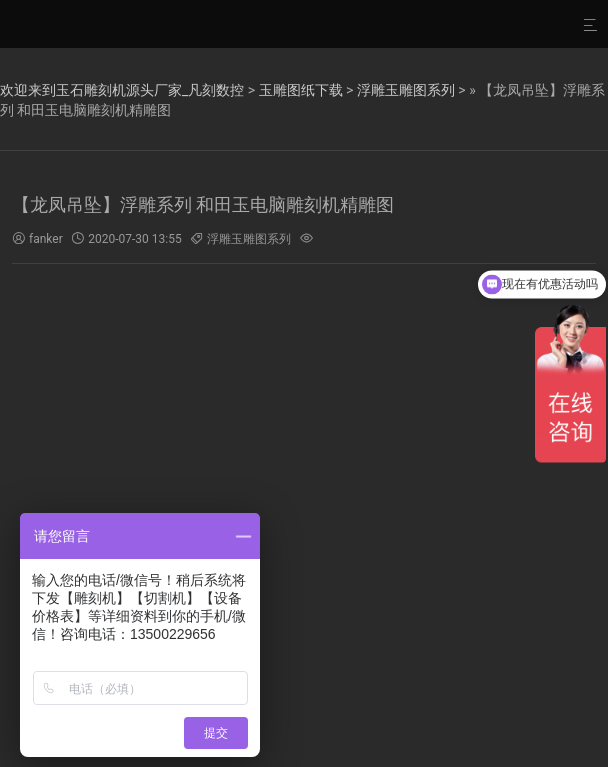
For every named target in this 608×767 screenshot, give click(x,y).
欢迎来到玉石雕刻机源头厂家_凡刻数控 (122, 90)
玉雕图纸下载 (301, 90)
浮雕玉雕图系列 (406, 90)
